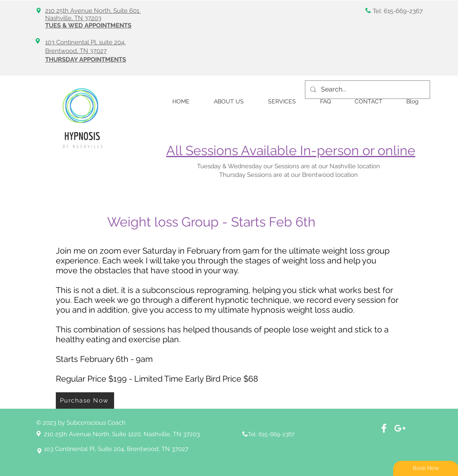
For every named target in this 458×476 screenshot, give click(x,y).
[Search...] (367, 90)
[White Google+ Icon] (400, 428)
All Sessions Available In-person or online (291, 150)
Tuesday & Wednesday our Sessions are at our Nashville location (289, 166)
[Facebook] (384, 428)
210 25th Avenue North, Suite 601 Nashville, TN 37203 (93, 14)
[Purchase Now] (85, 400)
